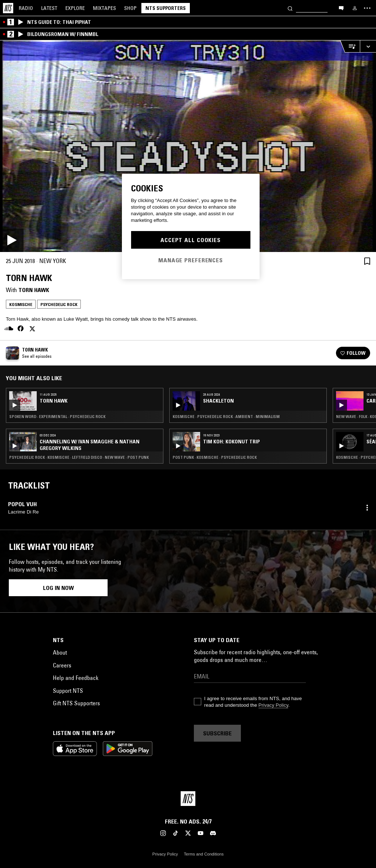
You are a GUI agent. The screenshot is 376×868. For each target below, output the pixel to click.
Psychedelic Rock (59, 304)
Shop (130, 8)
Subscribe (217, 733)
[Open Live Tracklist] (350, 46)
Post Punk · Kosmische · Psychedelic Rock (215, 457)
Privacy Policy (273, 705)
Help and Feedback (76, 678)
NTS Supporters (166, 8)
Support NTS (68, 691)
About (60, 652)
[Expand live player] (368, 46)
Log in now (58, 588)
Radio (26, 8)
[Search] (290, 8)
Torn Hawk (34, 290)
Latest (49, 8)
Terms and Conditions (204, 854)
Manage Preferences (191, 260)
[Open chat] (341, 8)
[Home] (8, 8)
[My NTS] (355, 8)
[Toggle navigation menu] (367, 8)
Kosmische (21, 304)
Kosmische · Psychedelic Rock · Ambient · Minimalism (226, 417)
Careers (62, 665)
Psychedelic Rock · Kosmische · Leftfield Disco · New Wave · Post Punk (79, 457)
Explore (75, 8)
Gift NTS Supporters (76, 703)
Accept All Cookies (191, 240)
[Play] (188, 146)
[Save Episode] (367, 261)
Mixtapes (104, 8)
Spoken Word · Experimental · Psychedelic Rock (57, 417)
